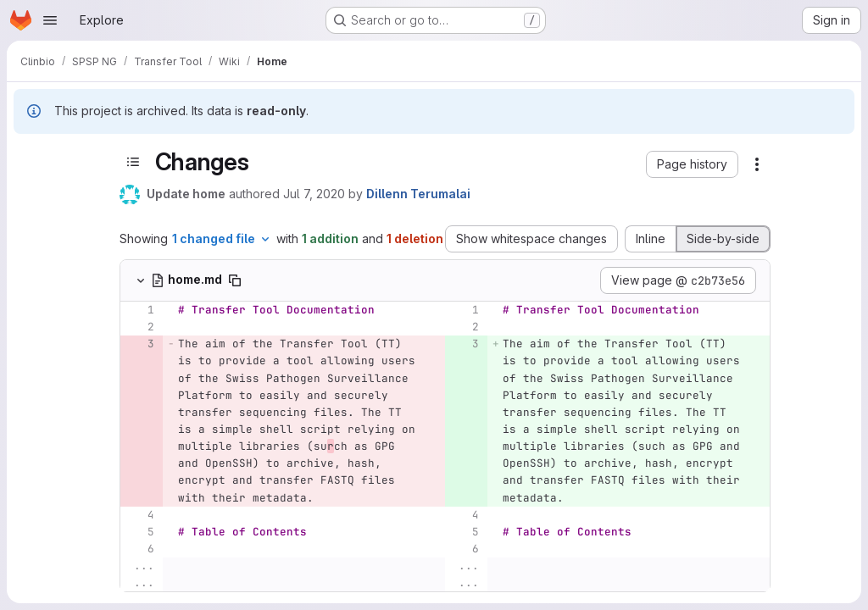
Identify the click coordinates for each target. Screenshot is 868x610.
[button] (692, 164)
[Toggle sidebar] (133, 162)
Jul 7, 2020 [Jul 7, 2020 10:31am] (314, 194)
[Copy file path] (235, 280)
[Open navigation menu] (50, 20)
